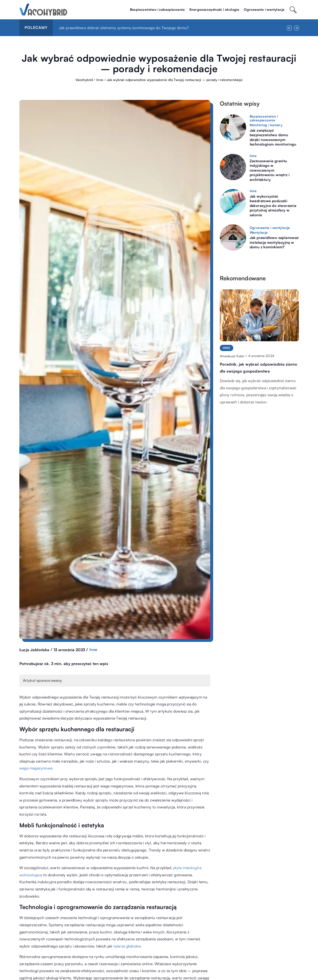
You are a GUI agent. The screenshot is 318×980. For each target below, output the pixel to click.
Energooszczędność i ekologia (214, 9)
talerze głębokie (127, 946)
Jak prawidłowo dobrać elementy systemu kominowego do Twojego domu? (124, 28)
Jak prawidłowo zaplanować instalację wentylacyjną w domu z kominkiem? (274, 242)
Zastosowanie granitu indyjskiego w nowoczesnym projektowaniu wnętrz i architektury (270, 170)
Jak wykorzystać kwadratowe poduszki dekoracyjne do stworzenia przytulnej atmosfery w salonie (273, 206)
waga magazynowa (36, 768)
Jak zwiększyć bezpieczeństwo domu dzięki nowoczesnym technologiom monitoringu (273, 137)
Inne (93, 650)
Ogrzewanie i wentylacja (264, 9)
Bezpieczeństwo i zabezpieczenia (157, 9)
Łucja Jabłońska (34, 650)
